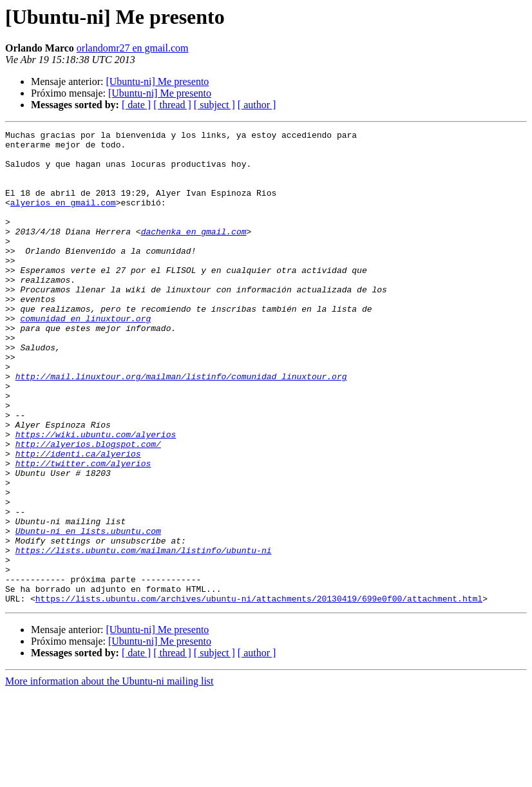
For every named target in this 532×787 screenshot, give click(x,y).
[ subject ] (214, 105)
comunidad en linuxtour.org (85, 357)
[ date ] (136, 105)
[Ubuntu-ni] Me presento (157, 81)
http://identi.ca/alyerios (78, 519)
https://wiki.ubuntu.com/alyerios (96, 496)
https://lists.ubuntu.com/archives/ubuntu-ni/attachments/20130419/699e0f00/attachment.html (259, 693)
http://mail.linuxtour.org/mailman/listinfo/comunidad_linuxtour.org (181, 426)
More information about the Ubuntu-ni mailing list (109, 776)
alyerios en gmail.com (63, 218)
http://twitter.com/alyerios (83, 531)
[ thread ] (172, 105)
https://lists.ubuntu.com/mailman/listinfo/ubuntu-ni (144, 635)
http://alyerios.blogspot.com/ (88, 507)
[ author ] (257, 105)
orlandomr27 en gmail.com (133, 48)
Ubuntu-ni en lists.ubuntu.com (88, 612)
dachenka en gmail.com (194, 252)
